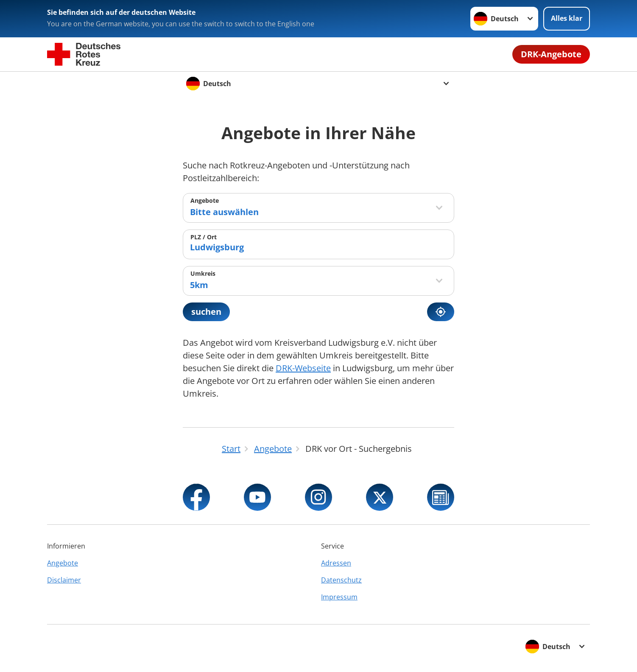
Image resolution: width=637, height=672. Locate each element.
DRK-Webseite (303, 368)
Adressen (336, 563)
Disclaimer (64, 580)
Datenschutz (341, 580)
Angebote (205, 200)
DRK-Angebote (551, 54)
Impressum (339, 597)
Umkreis (203, 273)
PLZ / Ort (204, 237)
